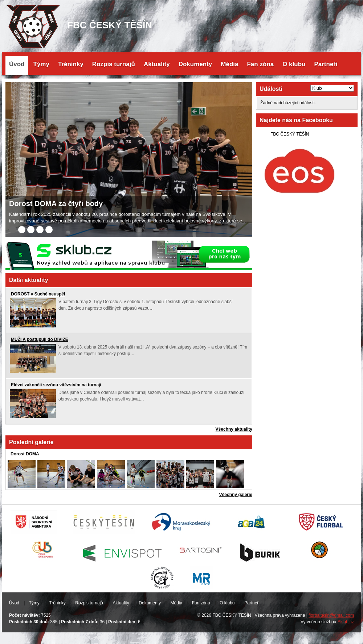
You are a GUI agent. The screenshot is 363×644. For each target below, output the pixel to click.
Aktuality (157, 64)
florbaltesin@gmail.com (331, 615)
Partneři (326, 64)
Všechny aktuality (234, 429)
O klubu (294, 64)
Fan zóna (260, 64)
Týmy (41, 64)
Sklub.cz (346, 622)
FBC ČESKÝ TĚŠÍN (290, 134)
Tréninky (71, 64)
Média (229, 64)
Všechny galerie (236, 495)
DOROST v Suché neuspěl (38, 294)
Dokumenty (195, 64)
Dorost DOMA (25, 454)
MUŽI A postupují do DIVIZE (40, 339)
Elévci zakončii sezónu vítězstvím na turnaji (56, 385)
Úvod (17, 64)
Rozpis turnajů (114, 64)
